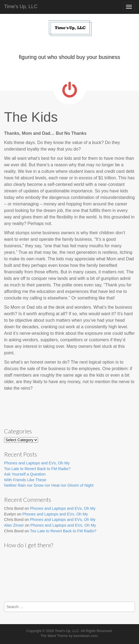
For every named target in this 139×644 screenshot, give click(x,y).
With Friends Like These (25, 480)
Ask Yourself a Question (25, 474)
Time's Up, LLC (21, 7)
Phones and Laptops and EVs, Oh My (37, 463)
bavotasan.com (85, 636)
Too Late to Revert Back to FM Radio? (37, 469)
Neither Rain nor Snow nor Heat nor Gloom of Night (49, 485)
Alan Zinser (14, 525)
